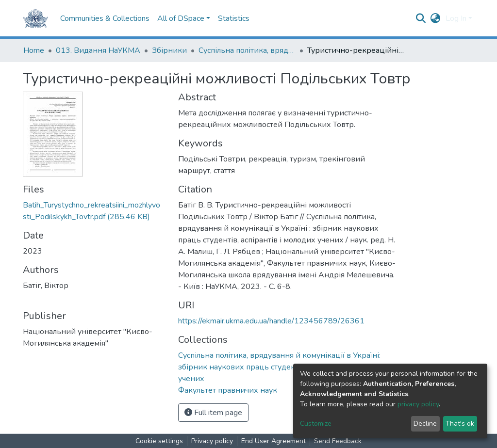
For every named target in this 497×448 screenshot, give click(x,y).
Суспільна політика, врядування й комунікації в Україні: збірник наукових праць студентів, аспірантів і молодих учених (247, 50)
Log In (456, 18)
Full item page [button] (213, 413)
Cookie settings (159, 441)
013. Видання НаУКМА (98, 50)
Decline (425, 424)
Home (34, 50)
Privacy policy (212, 441)
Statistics (234, 18)
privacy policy (418, 404)
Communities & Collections (105, 18)
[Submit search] (421, 18)
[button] (436, 18)
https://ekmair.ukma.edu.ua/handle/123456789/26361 (271, 321)
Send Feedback (338, 441)
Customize (316, 424)
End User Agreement (273, 441)
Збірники (169, 50)
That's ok (460, 424)
